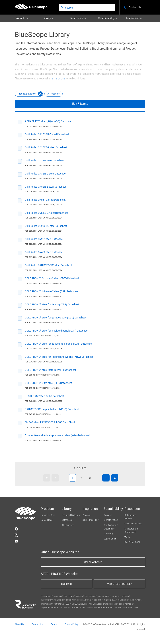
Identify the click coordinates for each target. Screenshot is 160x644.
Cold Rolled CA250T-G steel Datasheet (46, 147)
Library (48, 18)
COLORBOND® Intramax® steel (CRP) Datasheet (52, 291)
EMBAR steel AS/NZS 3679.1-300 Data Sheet (50, 422)
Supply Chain (110, 539)
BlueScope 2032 (132, 542)
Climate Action (111, 520)
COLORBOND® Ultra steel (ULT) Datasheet (48, 383)
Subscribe (67, 584)
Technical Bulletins (71, 515)
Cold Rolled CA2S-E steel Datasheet (45, 161)
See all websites (93, 562)
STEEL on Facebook (16, 529)
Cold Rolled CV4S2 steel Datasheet (44, 252)
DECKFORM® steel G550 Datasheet (45, 396)
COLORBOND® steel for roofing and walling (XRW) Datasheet (59, 357)
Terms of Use (58, 79)
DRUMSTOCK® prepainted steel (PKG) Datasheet (52, 409)
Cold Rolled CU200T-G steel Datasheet (46, 226)
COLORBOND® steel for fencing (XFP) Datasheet (52, 304)
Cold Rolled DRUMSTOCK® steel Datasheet (49, 265)
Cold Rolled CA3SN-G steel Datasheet (46, 174)
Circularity (108, 534)
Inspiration (134, 18)
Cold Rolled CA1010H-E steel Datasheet (47, 134)
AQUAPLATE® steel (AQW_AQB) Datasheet (49, 121)
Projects (86, 515)
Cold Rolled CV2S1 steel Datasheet (44, 239)
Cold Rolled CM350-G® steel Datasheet (46, 213)
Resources (78, 18)
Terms (54, 624)
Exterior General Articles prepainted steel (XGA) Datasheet (57, 435)
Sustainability (108, 18)
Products (22, 18)
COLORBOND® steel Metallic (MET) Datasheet (50, 370)
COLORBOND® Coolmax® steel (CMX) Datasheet (52, 278)
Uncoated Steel (48, 515)
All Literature (68, 525)
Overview (108, 515)
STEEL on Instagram (16, 535)
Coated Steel (47, 520)
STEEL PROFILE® (91, 520)
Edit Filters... (80, 104)
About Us (19, 624)
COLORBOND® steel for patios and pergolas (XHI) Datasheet (59, 344)
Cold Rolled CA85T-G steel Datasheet (45, 200)
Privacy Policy (71, 624)
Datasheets (67, 520)
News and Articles (133, 524)
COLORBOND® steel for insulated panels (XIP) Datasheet (57, 331)
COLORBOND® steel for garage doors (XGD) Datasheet (56, 318)
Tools (127, 537)
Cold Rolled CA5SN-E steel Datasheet (45, 187)
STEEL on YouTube (16, 541)
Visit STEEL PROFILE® (120, 584)
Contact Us (37, 624)
